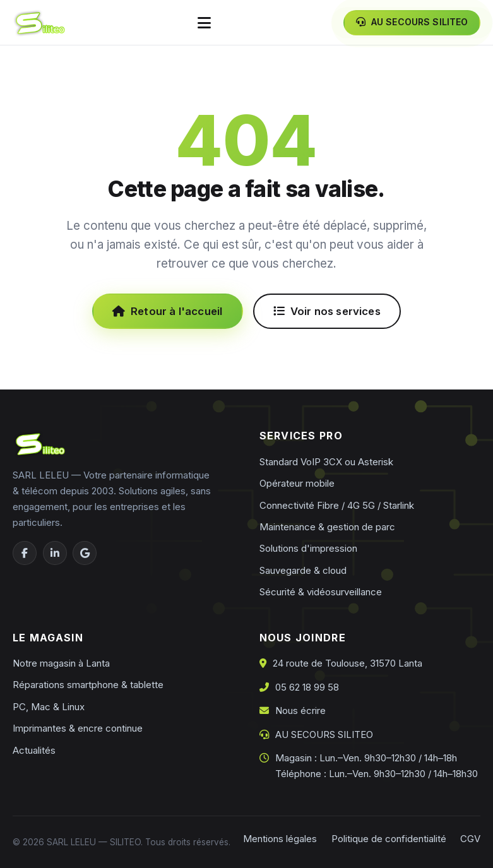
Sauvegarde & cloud (303, 570)
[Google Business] (85, 553)
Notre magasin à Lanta (61, 663)
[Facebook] (25, 553)
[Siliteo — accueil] (39, 23)
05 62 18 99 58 (307, 687)
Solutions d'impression (308, 548)
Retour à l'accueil (167, 311)
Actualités (34, 750)
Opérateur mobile (297, 483)
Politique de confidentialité (389, 839)
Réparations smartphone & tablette (88, 685)
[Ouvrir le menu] (205, 22)
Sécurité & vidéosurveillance (321, 592)
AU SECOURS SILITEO (324, 734)
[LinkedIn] (55, 553)
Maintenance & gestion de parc (327, 527)
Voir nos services (327, 311)
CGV (470, 839)
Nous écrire (300, 710)
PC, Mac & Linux (49, 707)
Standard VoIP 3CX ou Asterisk (326, 462)
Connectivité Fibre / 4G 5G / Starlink (337, 505)
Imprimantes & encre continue (78, 728)
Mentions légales (280, 839)
